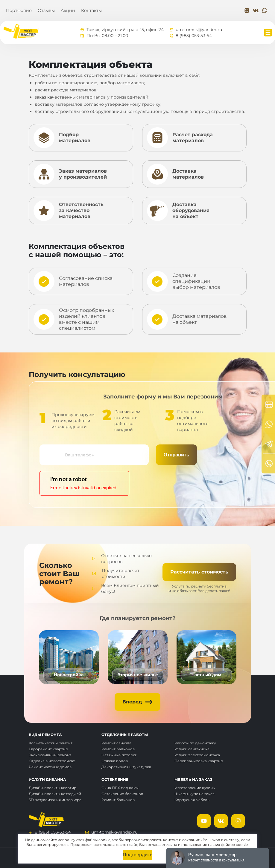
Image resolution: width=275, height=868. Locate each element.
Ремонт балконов (118, 749)
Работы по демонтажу (195, 743)
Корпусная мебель (192, 800)
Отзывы (46, 10)
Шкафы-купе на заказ (194, 794)
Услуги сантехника (192, 749)
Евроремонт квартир (48, 749)
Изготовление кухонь (195, 788)
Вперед (132, 702)
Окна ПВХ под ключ (120, 788)
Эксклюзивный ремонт (50, 755)
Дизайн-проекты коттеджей (55, 794)
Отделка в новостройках (52, 761)
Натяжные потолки (119, 755)
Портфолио (19, 10)
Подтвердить (137, 855)
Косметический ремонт (51, 743)
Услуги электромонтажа (197, 755)
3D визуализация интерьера (55, 800)
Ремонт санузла (116, 743)
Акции (68, 10)
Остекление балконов (122, 794)
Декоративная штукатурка (126, 767)
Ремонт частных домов (50, 767)
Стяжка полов (115, 761)
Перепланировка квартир (199, 761)
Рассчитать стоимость (199, 572)
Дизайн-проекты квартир (53, 788)
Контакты (91, 10)
